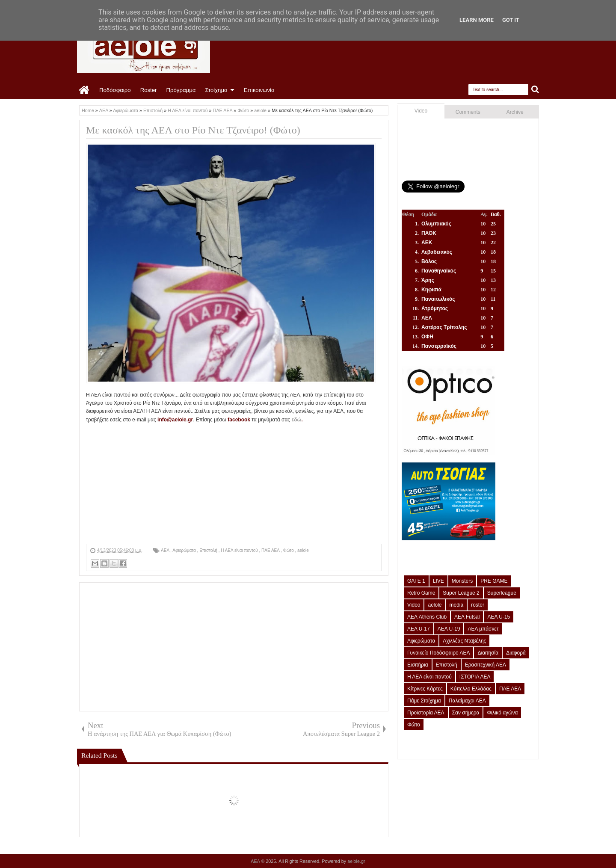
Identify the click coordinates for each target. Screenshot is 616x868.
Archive (515, 112)
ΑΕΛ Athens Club (427, 617)
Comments (468, 112)
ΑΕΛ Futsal (467, 617)
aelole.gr (356, 861)
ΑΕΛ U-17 (419, 629)
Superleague (502, 593)
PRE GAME (494, 581)
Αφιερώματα (185, 550)
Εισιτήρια (418, 665)
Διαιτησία (488, 653)
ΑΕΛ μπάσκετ (483, 629)
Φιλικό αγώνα (502, 713)
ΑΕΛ (166, 550)
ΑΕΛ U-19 (449, 629)
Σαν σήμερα (466, 713)
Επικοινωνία (259, 90)
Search (535, 90)
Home (84, 90)
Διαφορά (516, 653)
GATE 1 (416, 581)
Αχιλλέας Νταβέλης (464, 641)
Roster (149, 90)
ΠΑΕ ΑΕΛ (271, 550)
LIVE (438, 581)
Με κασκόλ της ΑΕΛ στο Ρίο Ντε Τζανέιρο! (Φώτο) (193, 130)
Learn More (477, 20)
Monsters (462, 581)
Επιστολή (209, 550)
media (457, 605)
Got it (511, 20)
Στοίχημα (216, 90)
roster (478, 605)
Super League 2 (461, 593)
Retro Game (421, 593)
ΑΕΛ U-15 (499, 617)
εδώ (296, 420)
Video (421, 111)
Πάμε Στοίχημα (424, 701)
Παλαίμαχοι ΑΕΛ (467, 701)
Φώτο (289, 550)
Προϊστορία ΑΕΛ (426, 713)
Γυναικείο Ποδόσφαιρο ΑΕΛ (438, 653)
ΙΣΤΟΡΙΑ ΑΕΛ (475, 677)
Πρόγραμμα (181, 90)
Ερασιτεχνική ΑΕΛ (486, 665)
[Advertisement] (234, 484)
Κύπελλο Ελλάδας (471, 689)
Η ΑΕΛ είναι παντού (240, 550)
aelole (303, 550)
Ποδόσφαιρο (115, 90)
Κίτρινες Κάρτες (425, 689)
